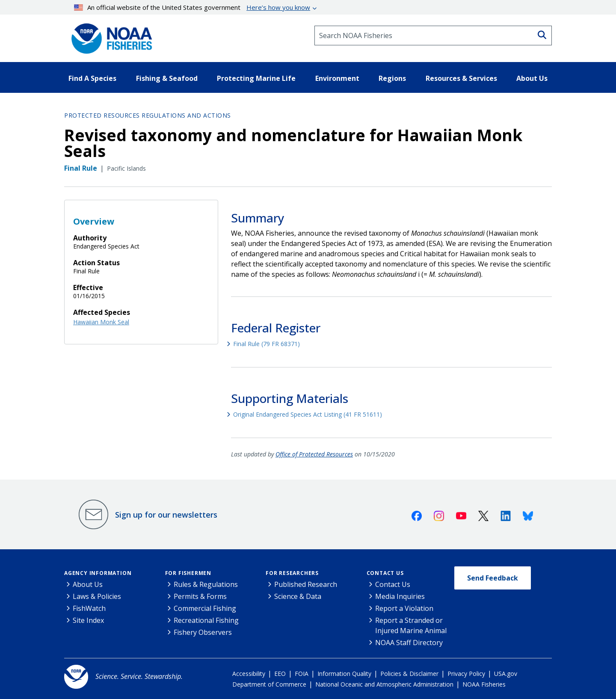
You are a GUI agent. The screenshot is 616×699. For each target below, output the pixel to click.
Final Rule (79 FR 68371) (267, 344)
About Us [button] (532, 78)
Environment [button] (337, 78)
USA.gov (506, 674)
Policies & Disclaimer (409, 674)
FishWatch (89, 608)
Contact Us (385, 573)
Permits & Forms (200, 596)
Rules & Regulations (206, 584)
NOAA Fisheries (484, 684)
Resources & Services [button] (461, 78)
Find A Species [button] (92, 78)
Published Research (306, 584)
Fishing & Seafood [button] (167, 78)
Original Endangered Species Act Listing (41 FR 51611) (308, 414)
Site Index (88, 620)
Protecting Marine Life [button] (256, 78)
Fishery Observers (203, 632)
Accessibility (249, 674)
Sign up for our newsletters (166, 515)
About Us (88, 584)
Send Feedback (493, 578)
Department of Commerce (269, 684)
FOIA (302, 674)
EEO (280, 674)
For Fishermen (188, 573)
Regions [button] (392, 78)
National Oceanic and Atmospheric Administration (384, 684)
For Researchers (292, 573)
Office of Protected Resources (314, 454)
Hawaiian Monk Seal (101, 322)
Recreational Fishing (206, 620)
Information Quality (344, 674)
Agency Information (98, 573)
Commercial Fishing (205, 608)
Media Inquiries (400, 596)
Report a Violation (404, 608)
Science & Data (298, 596)
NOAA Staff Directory (409, 643)
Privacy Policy (466, 674)
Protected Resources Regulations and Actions (148, 115)
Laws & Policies (97, 596)
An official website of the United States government (192, 7)
